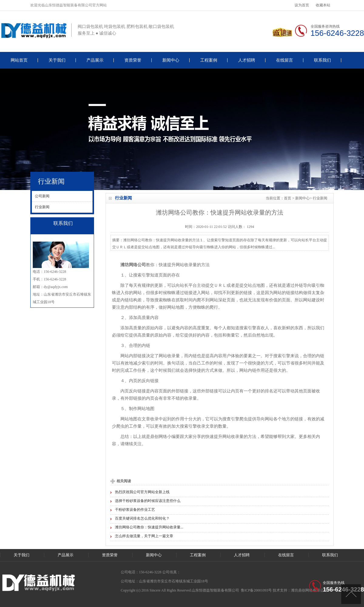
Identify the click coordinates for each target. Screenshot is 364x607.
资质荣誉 (133, 60)
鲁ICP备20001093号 (256, 590)
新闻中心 (171, 60)
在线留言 (285, 60)
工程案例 (209, 60)
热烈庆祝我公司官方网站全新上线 (142, 492)
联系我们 (322, 60)
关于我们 (57, 60)
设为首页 (302, 5)
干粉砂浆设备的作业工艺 (135, 510)
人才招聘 (247, 60)
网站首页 (19, 60)
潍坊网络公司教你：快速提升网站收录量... (149, 527)
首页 (288, 198)
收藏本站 (323, 5)
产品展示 (95, 60)
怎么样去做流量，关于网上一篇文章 (144, 536)
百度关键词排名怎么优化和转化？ (142, 518)
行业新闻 (320, 198)
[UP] (351, 594)
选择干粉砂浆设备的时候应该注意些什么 (148, 501)
